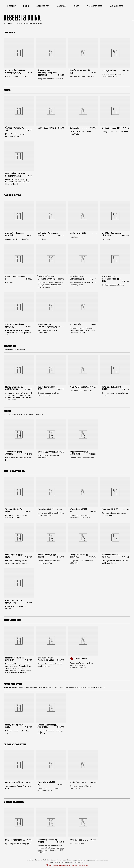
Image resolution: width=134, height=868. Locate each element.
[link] (11, 6)
